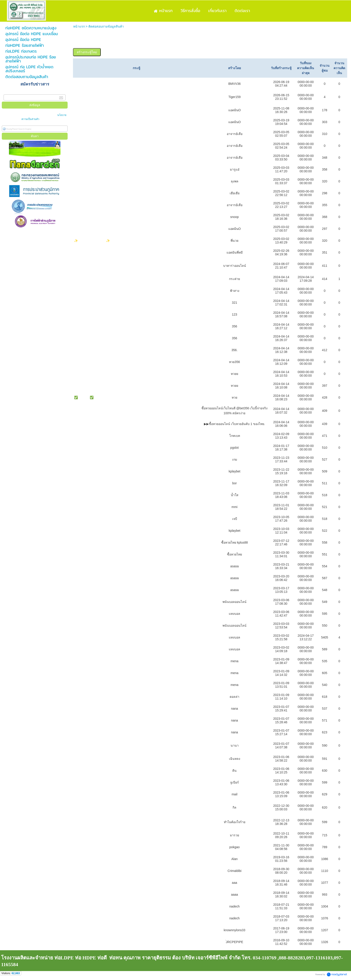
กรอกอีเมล (11, 92)
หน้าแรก (79, 26)
